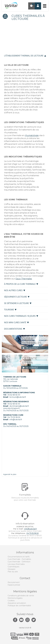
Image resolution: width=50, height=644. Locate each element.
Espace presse (14, 585)
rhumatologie (32, 135)
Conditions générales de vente (21, 596)
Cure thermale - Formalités (19, 559)
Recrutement (14, 582)
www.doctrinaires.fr (11, 408)
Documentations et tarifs (19, 557)
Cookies (11, 601)
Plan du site (13, 572)
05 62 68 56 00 (14, 395)
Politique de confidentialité (19, 606)
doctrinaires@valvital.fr (19, 406)
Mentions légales (15, 598)
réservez (30, 348)
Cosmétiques (13, 567)
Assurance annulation (17, 603)
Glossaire (12, 569)
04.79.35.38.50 (33, 533)
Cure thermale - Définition (19, 562)
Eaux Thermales (24, 279)
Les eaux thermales (16, 564)
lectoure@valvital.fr (18, 397)
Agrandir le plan (10, 474)
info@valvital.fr (16, 420)
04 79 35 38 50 (14, 417)
